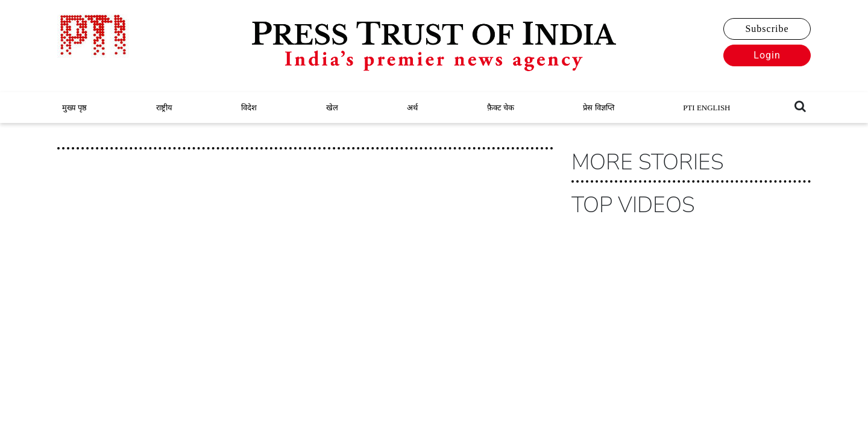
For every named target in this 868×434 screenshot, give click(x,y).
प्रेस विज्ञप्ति (598, 108)
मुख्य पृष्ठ (74, 108)
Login (767, 55)
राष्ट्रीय (164, 108)
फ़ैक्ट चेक (501, 108)
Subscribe (767, 29)
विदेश (249, 108)
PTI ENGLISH (706, 108)
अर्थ (412, 108)
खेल (332, 108)
